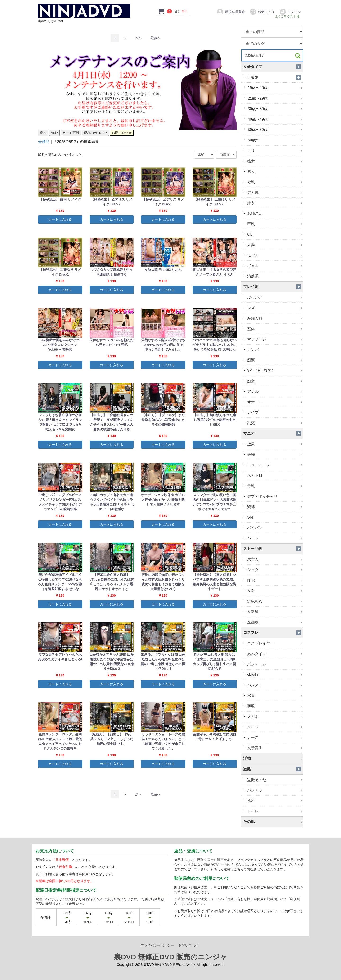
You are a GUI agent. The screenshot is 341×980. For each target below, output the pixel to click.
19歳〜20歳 (275, 88)
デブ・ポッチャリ (274, 496)
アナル (274, 392)
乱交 (274, 423)
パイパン (274, 528)
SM (274, 517)
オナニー (274, 402)
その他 (273, 822)
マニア (273, 433)
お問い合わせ (188, 945)
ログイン (290, 12)
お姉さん (274, 213)
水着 (274, 696)
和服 (274, 706)
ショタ (274, 570)
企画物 (274, 622)
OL (274, 234)
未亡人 (274, 559)
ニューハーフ (274, 465)
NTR (274, 580)
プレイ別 (273, 287)
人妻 (274, 245)
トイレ (274, 811)
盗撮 (273, 769)
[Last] (156, 38)
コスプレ (273, 633)
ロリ (274, 151)
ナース (274, 737)
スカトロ (274, 475)
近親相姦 (274, 601)
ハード (274, 538)
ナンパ (274, 350)
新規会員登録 (231, 12)
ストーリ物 (273, 549)
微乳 (274, 182)
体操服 (274, 675)
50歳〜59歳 (275, 130)
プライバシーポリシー (157, 945)
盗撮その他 (274, 780)
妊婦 (274, 454)
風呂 (274, 801)
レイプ (274, 412)
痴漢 (274, 360)
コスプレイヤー (274, 643)
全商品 (44, 142)
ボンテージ (274, 664)
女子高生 (274, 748)
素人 (274, 172)
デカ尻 (274, 192)
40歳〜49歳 (275, 119)
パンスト (274, 685)
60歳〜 (275, 140)
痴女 (274, 381)
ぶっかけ (274, 297)
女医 (274, 591)
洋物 (273, 758)
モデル (274, 255)
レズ (274, 308)
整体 (274, 329)
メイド (274, 727)
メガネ (274, 717)
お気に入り (262, 12)
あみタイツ (274, 654)
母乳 (274, 486)
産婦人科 (274, 318)
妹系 (274, 203)
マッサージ (274, 339)
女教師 (274, 612)
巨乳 (274, 224)
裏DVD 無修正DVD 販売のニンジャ (170, 957)
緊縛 (274, 507)
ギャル (274, 266)
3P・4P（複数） (274, 370)
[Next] (139, 38)
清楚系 (274, 276)
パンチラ (274, 790)
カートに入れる (60, 219)
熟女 (274, 161)
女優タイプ (273, 67)
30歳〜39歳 (275, 109)
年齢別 (274, 77)
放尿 (274, 444)
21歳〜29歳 (275, 98)
